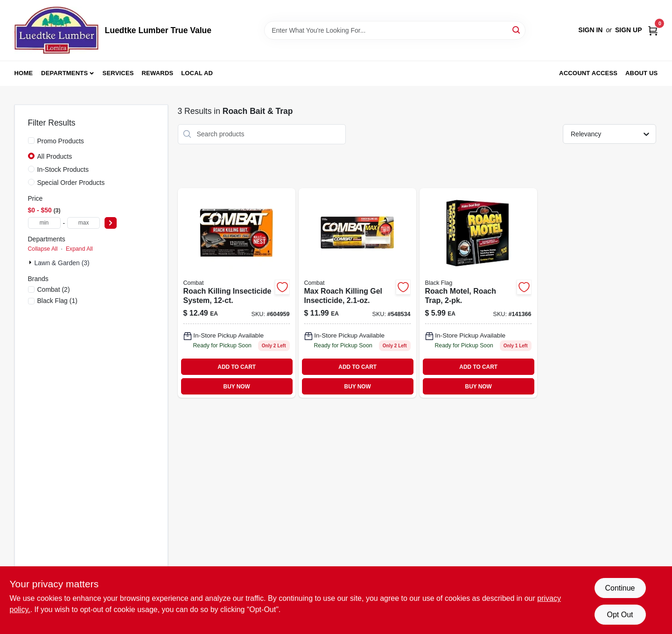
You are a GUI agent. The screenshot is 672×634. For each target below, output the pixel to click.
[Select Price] (111, 223)
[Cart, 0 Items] (653, 30)
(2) (54, 289)
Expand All (79, 249)
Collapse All (43, 249)
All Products (55, 156)
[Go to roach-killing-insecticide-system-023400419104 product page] (237, 293)
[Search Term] (395, 30)
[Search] (517, 30)
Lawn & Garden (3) (62, 263)
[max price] (84, 223)
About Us (642, 73)
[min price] (44, 223)
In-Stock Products (63, 169)
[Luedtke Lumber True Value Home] (56, 30)
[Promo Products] (31, 141)
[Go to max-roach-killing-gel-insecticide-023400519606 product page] (357, 293)
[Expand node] (31, 262)
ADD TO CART (237, 367)
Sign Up (629, 30)
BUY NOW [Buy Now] (237, 387)
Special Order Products (71, 183)
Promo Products (61, 141)
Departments (64, 73)
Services (118, 73)
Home (24, 73)
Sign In (590, 30)
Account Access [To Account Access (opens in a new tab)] (588, 73)
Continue (620, 588)
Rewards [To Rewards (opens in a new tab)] (158, 73)
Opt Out (620, 615)
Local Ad (197, 73)
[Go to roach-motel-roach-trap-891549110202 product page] (478, 293)
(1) (57, 301)
